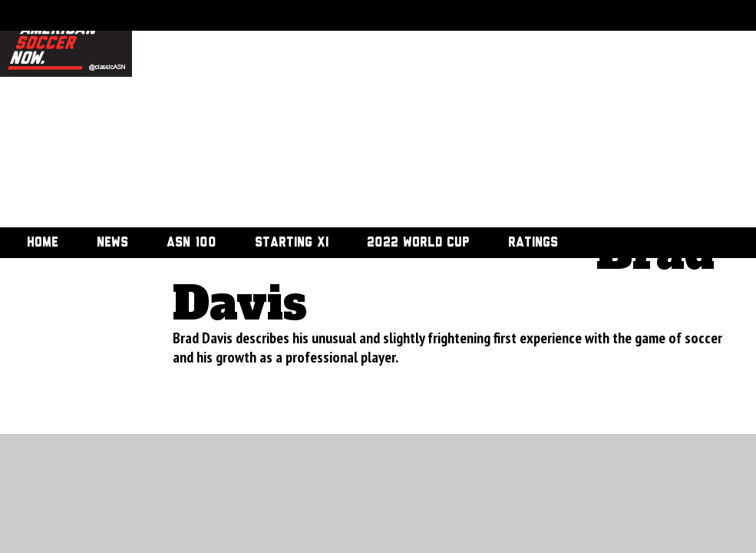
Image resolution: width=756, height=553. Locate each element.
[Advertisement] (368, 115)
